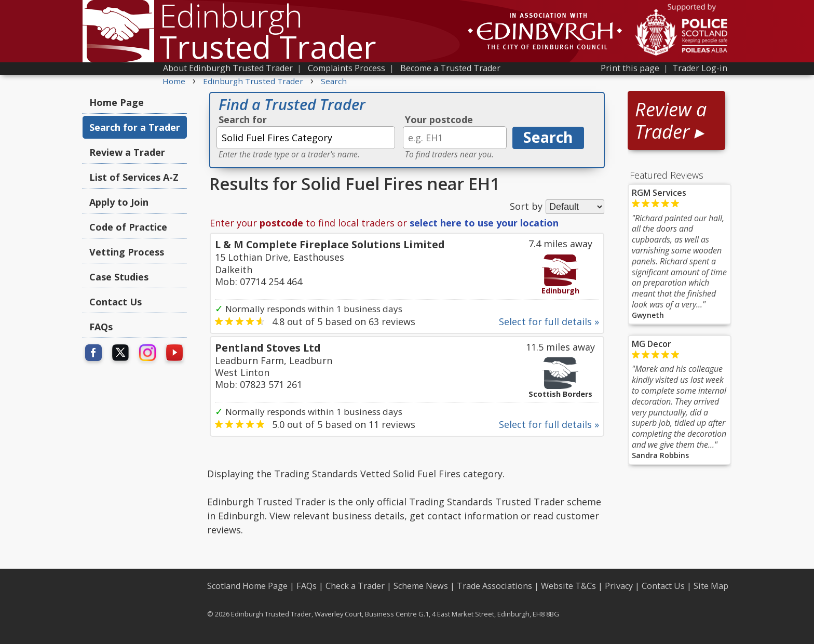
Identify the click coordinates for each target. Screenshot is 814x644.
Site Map (711, 586)
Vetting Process (127, 252)
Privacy (619, 586)
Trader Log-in (700, 68)
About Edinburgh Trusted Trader (228, 68)
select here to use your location (484, 223)
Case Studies (119, 277)
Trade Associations (494, 586)
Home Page (117, 102)
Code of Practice (128, 227)
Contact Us (116, 302)
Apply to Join (119, 202)
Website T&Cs (568, 586)
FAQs (101, 327)
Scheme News (421, 586)
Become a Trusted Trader (450, 68)
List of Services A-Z (134, 177)
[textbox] (306, 138)
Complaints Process (347, 68)
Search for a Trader (135, 127)
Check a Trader (355, 586)
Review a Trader (127, 152)
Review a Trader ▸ (671, 120)
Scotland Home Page (247, 586)
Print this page (630, 68)
